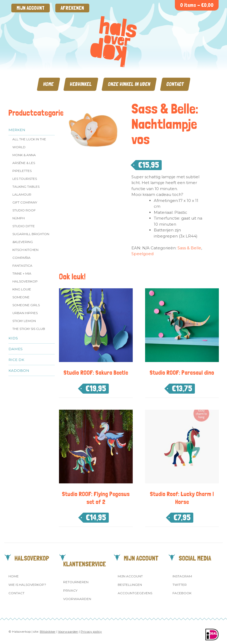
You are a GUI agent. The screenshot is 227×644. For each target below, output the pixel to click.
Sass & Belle (189, 248)
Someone (21, 297)
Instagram (182, 576)
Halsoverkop (25, 281)
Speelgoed (142, 254)
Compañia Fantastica (22, 262)
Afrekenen (72, 8)
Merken (17, 130)
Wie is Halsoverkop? (27, 585)
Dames (16, 349)
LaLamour (22, 194)
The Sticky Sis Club (29, 329)
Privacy (70, 590)
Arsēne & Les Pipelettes (24, 167)
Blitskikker (48, 631)
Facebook (182, 593)
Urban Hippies (25, 313)
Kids (13, 338)
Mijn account (31, 8)
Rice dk (16, 360)
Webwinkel (81, 84)
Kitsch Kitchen (25, 250)
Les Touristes (25, 179)
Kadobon (19, 370)
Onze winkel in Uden (129, 84)
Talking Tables (26, 187)
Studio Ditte (24, 226)
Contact (175, 84)
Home (48, 84)
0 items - (197, 5)
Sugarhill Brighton (31, 234)
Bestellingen (130, 585)
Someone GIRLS (26, 305)
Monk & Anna (24, 155)
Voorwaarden (77, 599)
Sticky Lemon (24, 321)
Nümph (19, 218)
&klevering (23, 242)
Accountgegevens (135, 593)
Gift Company (25, 202)
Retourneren (76, 582)
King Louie (22, 289)
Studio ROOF (24, 210)
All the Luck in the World (29, 143)
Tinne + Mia (22, 273)
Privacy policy (91, 631)
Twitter (180, 585)
